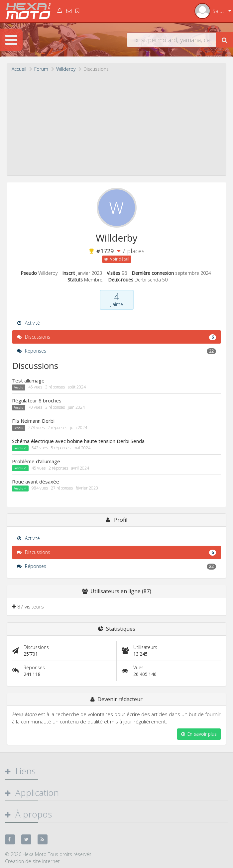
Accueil (19, 69)
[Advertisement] (116, 122)
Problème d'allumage (36, 461)
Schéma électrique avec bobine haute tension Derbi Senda (78, 441)
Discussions (116, 337)
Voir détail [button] (117, 259)
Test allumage (28, 380)
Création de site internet (32, 861)
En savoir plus (199, 734)
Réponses (116, 351)
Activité (28, 323)
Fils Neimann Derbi (33, 421)
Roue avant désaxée (36, 482)
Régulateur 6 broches (37, 400)
